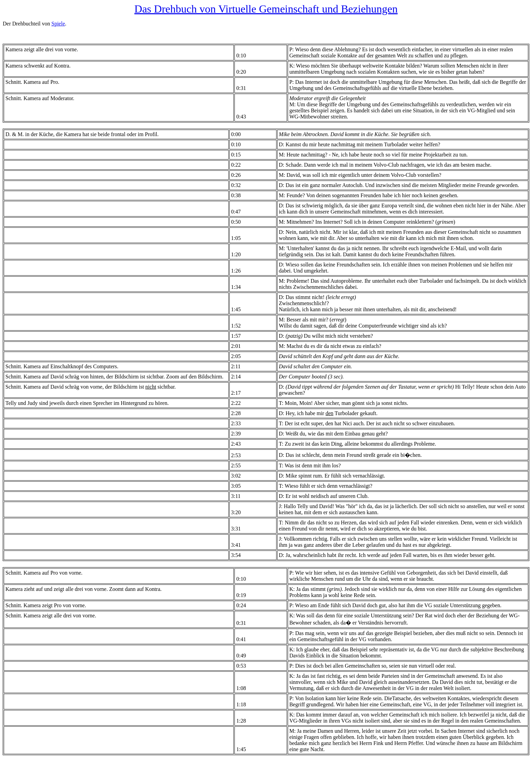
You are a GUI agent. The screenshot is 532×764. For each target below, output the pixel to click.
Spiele (58, 24)
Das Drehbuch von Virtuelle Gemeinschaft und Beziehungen (266, 9)
